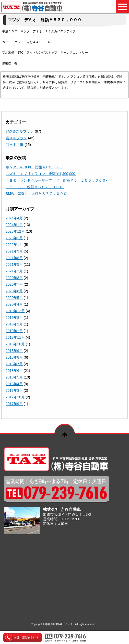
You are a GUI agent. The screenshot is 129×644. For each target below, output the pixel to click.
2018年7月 (14, 364)
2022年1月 (14, 245)
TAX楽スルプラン (20, 131)
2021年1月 (14, 271)
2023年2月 (14, 238)
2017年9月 (14, 404)
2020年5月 (14, 298)
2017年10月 (15, 397)
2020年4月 (14, 304)
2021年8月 (14, 258)
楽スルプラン (16, 138)
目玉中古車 (15, 145)
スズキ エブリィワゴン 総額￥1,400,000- (41, 174)
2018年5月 (14, 377)
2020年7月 (14, 284)
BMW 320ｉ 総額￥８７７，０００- (37, 194)
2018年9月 (14, 351)
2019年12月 (15, 311)
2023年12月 (15, 231)
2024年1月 (14, 225)
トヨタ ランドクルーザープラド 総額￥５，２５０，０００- (56, 180)
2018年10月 (15, 344)
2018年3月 (14, 390)
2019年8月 (14, 318)
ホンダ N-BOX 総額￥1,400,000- (34, 167)
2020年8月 (14, 278)
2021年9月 (14, 251)
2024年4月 (14, 218)
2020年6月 (14, 291)
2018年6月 (14, 371)
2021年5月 (14, 264)
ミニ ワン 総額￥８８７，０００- (35, 187)
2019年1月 (14, 331)
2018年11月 (15, 337)
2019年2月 (14, 324)
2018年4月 (14, 384)
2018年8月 (14, 357)
